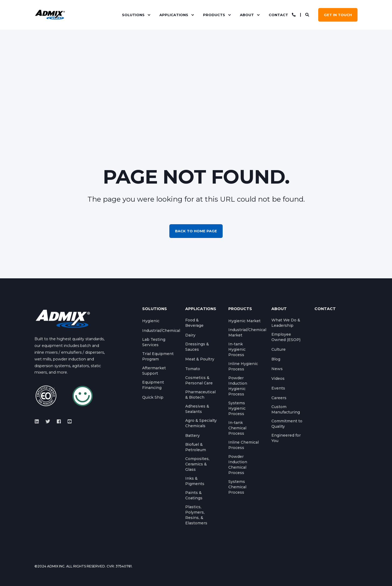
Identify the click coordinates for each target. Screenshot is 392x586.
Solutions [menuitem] (133, 15)
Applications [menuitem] (174, 15)
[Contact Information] (294, 15)
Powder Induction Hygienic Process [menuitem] (238, 386)
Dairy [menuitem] (190, 335)
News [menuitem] (277, 369)
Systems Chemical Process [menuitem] (237, 487)
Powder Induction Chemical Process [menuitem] (238, 465)
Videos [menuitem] (278, 378)
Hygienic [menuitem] (151, 321)
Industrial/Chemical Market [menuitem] (247, 332)
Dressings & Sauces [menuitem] (197, 347)
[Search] (308, 15)
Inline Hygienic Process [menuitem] (243, 366)
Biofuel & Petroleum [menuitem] (196, 447)
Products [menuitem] (214, 15)
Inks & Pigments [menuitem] (195, 481)
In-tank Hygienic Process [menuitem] (237, 349)
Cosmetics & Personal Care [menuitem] (199, 380)
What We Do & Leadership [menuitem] (286, 323)
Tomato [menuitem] (193, 369)
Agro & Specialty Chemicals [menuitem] (201, 423)
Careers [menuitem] (279, 398)
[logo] (63, 318)
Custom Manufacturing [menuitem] (286, 409)
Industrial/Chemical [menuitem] (161, 331)
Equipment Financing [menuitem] (153, 385)
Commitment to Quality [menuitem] (287, 424)
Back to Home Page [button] (196, 231)
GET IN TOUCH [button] (338, 15)
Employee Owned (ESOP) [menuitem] (286, 337)
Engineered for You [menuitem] (286, 438)
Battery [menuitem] (192, 436)
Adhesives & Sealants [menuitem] (197, 409)
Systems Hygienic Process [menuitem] (237, 408)
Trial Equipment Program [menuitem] (158, 356)
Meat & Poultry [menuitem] (200, 359)
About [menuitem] (247, 15)
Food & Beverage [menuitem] (194, 323)
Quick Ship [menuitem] (153, 397)
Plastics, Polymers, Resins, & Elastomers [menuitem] (196, 515)
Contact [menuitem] (278, 15)
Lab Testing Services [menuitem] (154, 342)
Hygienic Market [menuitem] (244, 321)
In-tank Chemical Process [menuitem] (237, 428)
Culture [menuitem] (279, 349)
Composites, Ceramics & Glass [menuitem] (197, 464)
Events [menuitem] (278, 388)
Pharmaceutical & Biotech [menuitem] (200, 395)
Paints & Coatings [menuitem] (194, 495)
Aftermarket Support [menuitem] (154, 371)
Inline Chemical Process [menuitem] (244, 445)
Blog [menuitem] (276, 359)
